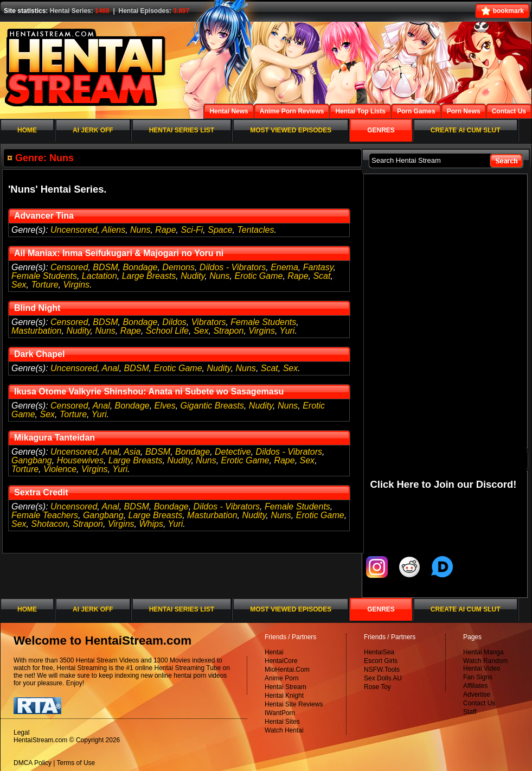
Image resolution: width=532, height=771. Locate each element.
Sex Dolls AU (383, 678)
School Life (167, 331)
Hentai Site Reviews (294, 704)
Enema (284, 267)
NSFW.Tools (382, 670)
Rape (165, 230)
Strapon (228, 331)
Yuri (287, 331)
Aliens (114, 230)
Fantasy (318, 267)
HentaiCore (281, 661)
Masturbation (37, 331)
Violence (60, 469)
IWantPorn (280, 713)
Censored (69, 267)
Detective (233, 452)
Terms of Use (76, 763)
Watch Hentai (284, 730)
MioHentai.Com (287, 670)
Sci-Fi (192, 230)
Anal (111, 368)
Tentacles (256, 230)
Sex (19, 285)
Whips (151, 524)
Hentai (274, 652)
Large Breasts (149, 276)
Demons (178, 267)
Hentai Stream (286, 687)
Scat (322, 276)
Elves (165, 406)
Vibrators (209, 322)
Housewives (80, 460)
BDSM (105, 267)
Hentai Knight (284, 696)
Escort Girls (381, 661)
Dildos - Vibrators (233, 267)
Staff (470, 712)
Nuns (140, 230)
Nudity (193, 276)
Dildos (174, 322)
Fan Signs (478, 677)
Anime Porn (282, 678)
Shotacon (49, 524)
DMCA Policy (33, 763)
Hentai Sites (282, 722)
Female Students (44, 276)
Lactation (100, 276)
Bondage (140, 267)
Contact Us (479, 703)
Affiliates (475, 686)
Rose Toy (377, 687)
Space (220, 230)
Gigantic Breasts (212, 406)
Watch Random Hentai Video (485, 665)
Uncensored (74, 230)
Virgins (76, 285)
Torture (44, 285)
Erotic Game (258, 276)
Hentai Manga (483, 652)
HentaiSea (379, 652)
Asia (132, 452)
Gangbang (32, 460)
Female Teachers (45, 515)
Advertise (477, 694)
